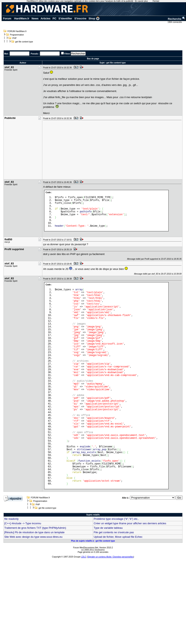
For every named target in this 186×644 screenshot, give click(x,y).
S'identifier (65, 18)
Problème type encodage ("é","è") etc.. (116, 568)
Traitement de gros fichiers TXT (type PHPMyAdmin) (35, 577)
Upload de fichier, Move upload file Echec (118, 586)
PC (54, 18)
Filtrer (67, 54)
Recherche (177, 19)
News (35, 18)
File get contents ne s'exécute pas (114, 581)
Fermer (156, 1)
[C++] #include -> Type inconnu (23, 572)
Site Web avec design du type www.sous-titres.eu (33, 586)
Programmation (17, 35)
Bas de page (93, 59)
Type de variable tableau (108, 577)
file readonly (11, 568)
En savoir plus (141, 1)
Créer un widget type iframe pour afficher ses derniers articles (130, 572)
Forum (7, 18)
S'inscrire (80, 18)
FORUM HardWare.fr (17, 31)
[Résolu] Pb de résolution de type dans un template (34, 581)
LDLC (84, 606)
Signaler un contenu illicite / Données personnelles (110, 606)
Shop (94, 18)
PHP (15, 38)
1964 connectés (175, 22)
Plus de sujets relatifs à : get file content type (93, 590)
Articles (46, 18)
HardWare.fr (22, 18)
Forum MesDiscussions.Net (86, 597)
